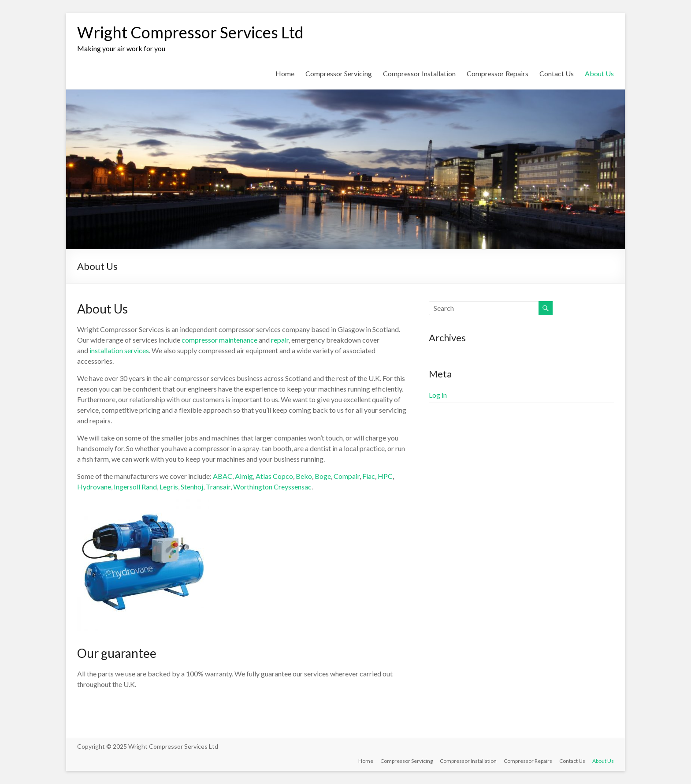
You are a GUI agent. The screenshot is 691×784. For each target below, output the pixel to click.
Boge (323, 476)
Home (285, 73)
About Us (599, 73)
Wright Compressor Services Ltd (190, 32)
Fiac (369, 476)
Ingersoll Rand (135, 487)
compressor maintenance (219, 340)
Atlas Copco (274, 476)
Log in (438, 395)
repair (280, 340)
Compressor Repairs (498, 73)
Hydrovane (94, 487)
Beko (304, 476)
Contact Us (557, 73)
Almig (244, 476)
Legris (169, 487)
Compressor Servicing (339, 73)
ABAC (223, 476)
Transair (218, 487)
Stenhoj (192, 487)
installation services (119, 350)
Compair (347, 476)
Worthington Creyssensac (272, 487)
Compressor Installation (419, 73)
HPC (385, 476)
